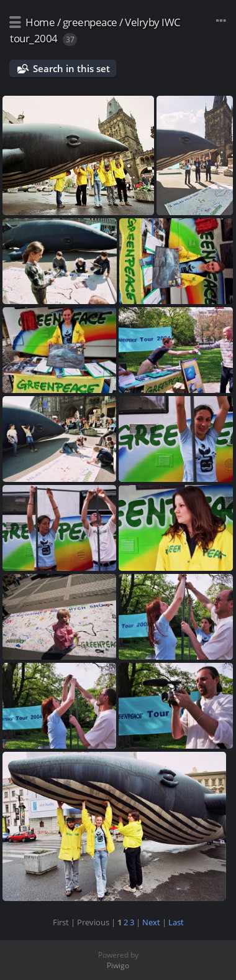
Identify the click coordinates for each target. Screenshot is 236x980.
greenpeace (90, 22)
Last (176, 922)
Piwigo (118, 965)
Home (40, 22)
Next (151, 922)
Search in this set (71, 68)
